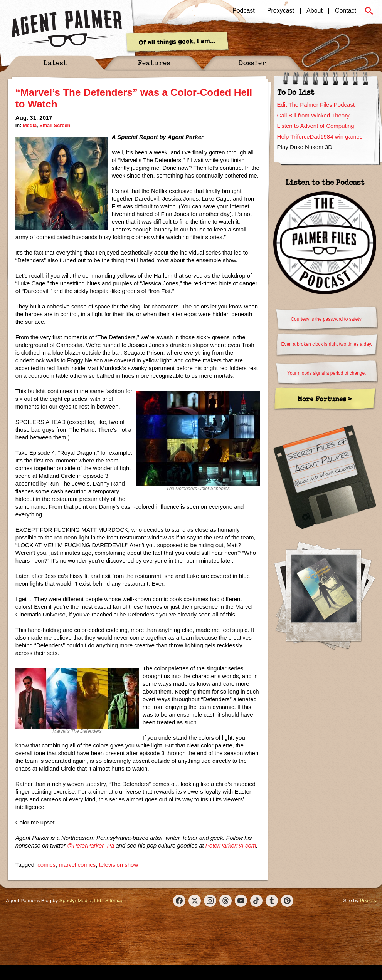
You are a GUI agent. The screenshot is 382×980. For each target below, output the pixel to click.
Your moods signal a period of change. (326, 373)
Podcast (244, 11)
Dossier (252, 63)
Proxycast (281, 11)
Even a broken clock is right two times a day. (326, 344)
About (315, 11)
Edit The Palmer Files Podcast (316, 105)
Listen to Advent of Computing (316, 126)
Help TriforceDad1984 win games (320, 137)
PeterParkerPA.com (231, 845)
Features (154, 63)
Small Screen (55, 125)
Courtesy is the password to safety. (326, 319)
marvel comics (77, 865)
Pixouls (368, 900)
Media (30, 125)
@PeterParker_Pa (91, 845)
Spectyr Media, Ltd (80, 900)
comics (46, 865)
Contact (346, 11)
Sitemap (114, 900)
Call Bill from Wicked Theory (313, 115)
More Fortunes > (325, 399)
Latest (55, 63)
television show (119, 865)
